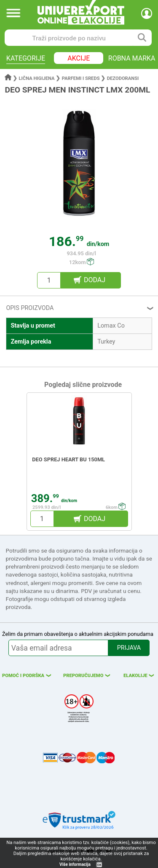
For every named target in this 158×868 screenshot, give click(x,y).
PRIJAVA (129, 648)
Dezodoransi (123, 78)
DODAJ (95, 280)
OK (99, 865)
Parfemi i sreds (81, 78)
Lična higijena (37, 78)
